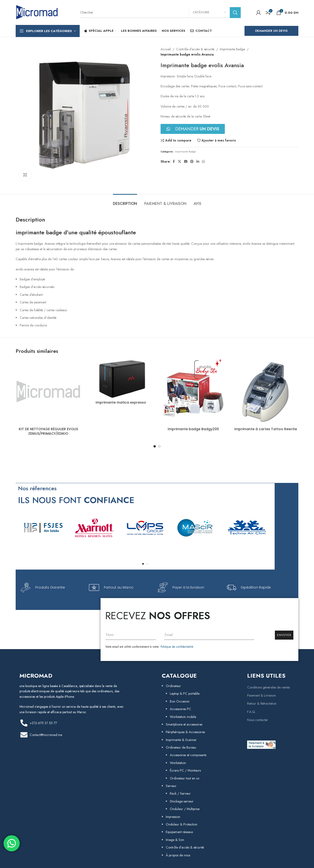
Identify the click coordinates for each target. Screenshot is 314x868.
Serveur (171, 786)
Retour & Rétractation (262, 703)
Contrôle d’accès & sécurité (185, 847)
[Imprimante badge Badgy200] (193, 392)
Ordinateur (173, 686)
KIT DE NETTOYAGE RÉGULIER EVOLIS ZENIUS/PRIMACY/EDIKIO (48, 431)
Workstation (178, 763)
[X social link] (180, 162)
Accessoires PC (180, 709)
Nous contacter (258, 720)
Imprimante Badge (232, 49)
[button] (143, 564)
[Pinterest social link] (192, 162)
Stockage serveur (182, 801)
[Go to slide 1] (155, 446)
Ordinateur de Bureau (181, 747)
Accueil (166, 49)
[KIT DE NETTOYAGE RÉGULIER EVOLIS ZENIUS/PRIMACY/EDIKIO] (48, 392)
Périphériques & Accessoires (185, 732)
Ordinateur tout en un (185, 778)
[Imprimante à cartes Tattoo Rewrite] (266, 392)
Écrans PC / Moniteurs (185, 770)
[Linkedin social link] (198, 162)
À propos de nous (178, 855)
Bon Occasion (180, 701)
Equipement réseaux (179, 832)
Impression (173, 817)
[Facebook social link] (174, 162)
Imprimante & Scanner (181, 740)
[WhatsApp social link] (203, 162)
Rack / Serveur (180, 793)
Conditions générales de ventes (268, 687)
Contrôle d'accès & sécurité (195, 49)
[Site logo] (37, 12)
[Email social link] (186, 162)
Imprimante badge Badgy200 (193, 429)
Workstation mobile (183, 717)
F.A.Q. (251, 712)
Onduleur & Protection (182, 824)
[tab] (125, 201)
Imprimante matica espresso (121, 402)
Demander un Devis (271, 31)
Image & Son (175, 840)
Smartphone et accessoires (184, 724)
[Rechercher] (160, 13)
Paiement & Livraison (261, 695)
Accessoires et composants (188, 755)
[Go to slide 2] (159, 446)
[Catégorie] (209, 13)
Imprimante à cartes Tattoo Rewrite (266, 429)
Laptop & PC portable (185, 693)
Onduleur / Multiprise (185, 809)
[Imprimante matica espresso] (121, 379)
